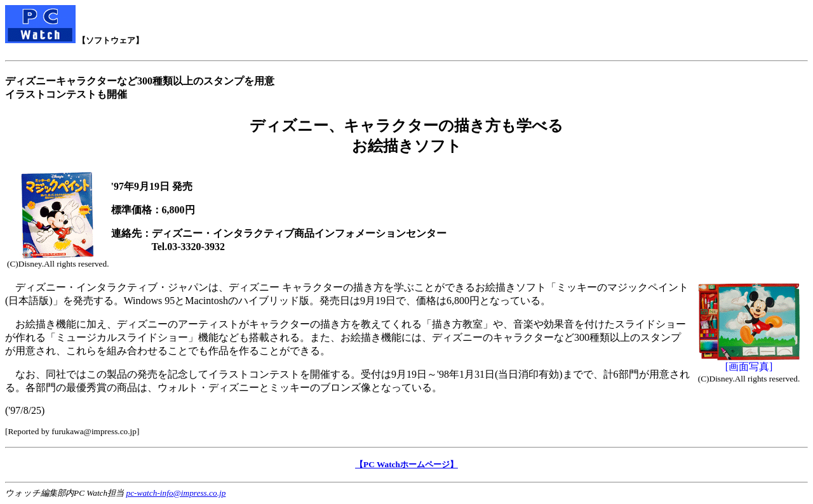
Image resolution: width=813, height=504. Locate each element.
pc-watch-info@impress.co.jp (176, 493)
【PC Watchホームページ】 (406, 464)
